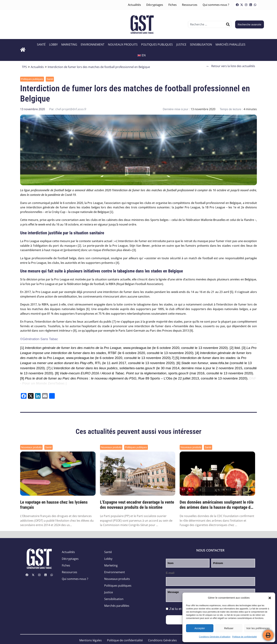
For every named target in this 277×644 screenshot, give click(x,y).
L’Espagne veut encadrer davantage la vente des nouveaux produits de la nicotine (137, 505)
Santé (41, 44)
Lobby (53, 44)
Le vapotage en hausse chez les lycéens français (54, 505)
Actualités (134, 5)
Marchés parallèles (230, 44)
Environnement (93, 44)
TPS (24, 67)
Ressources (190, 5)
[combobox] (207, 24)
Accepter (200, 628)
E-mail (170, 573)
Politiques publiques (157, 44)
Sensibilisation (201, 44)
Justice (181, 44)
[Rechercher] (228, 24)
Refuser (229, 628)
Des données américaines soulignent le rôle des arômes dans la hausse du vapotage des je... (217, 505)
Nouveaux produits (123, 44)
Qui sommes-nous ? (216, 5)
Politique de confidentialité (244, 637)
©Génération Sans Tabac (39, 339)
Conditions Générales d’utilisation (215, 637)
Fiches (173, 5)
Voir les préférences (258, 628)
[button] (270, 598)
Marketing (69, 44)
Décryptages (155, 5)
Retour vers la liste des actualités (231, 66)
